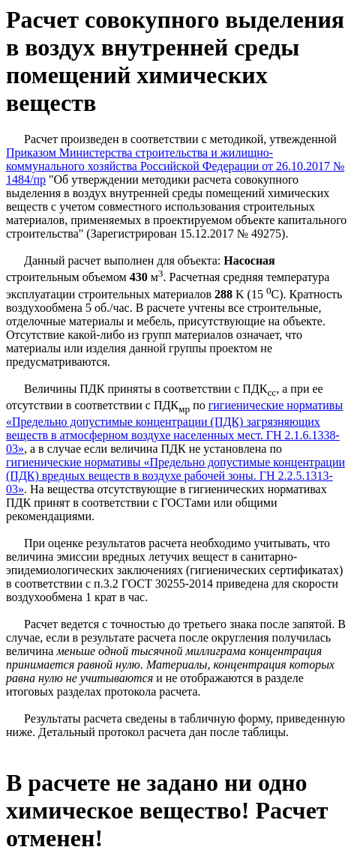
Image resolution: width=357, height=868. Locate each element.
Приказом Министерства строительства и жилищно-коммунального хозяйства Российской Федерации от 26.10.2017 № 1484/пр (175, 166)
